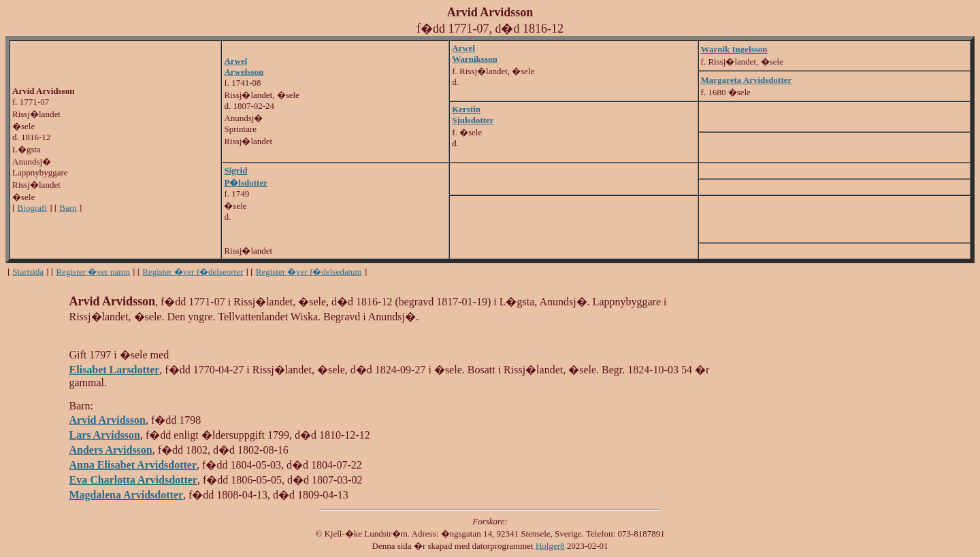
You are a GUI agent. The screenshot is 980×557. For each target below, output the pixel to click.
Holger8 (550, 546)
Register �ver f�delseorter (193, 272)
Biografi (32, 208)
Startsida (29, 272)
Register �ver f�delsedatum (309, 272)
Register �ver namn (93, 272)
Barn (68, 208)
